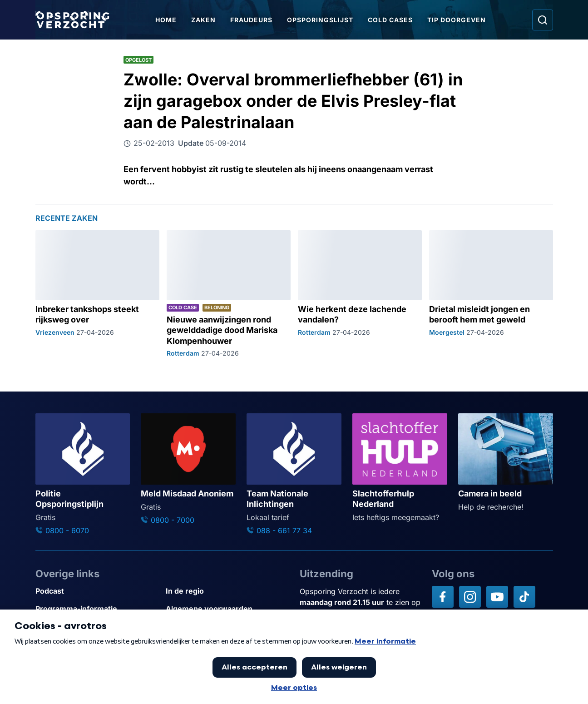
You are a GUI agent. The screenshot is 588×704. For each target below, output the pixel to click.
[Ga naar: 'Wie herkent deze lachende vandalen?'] (360, 294)
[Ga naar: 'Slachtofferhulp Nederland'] (400, 468)
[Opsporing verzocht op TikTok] (524, 597)
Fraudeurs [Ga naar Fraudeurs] (251, 20)
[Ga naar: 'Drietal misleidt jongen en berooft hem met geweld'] (491, 294)
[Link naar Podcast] (97, 591)
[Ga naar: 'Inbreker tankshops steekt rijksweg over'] (97, 294)
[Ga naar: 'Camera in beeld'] (506, 463)
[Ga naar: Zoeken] (543, 20)
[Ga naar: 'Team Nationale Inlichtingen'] (294, 475)
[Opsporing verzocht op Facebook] (443, 597)
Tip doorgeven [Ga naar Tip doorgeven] (457, 20)
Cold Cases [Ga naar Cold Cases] (390, 20)
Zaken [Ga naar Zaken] (203, 20)
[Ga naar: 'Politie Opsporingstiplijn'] (83, 475)
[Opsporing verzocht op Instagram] (470, 597)
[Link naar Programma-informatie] (97, 609)
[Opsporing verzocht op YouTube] (497, 597)
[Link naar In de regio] (227, 591)
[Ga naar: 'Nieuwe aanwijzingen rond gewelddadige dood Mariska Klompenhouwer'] (229, 294)
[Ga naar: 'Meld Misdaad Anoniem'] (188, 469)
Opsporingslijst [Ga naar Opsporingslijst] (320, 20)
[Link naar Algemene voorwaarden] (227, 609)
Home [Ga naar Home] (166, 20)
